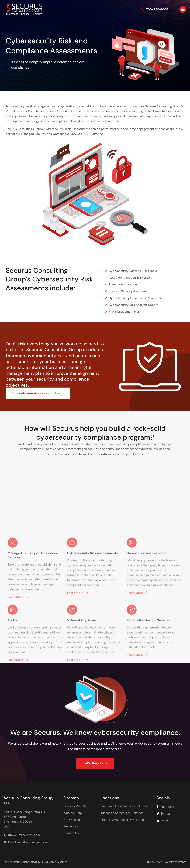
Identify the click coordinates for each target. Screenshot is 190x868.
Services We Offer (76, 806)
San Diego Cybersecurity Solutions (124, 806)
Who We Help (73, 813)
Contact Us (71, 833)
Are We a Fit (72, 820)
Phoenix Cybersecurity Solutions (123, 820)
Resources (71, 826)
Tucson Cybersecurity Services (122, 813)
